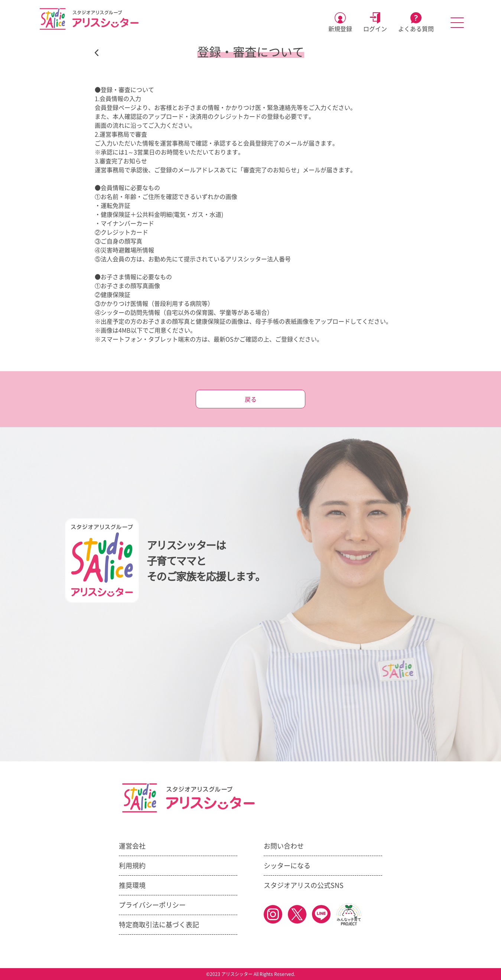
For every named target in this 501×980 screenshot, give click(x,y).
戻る (251, 399)
